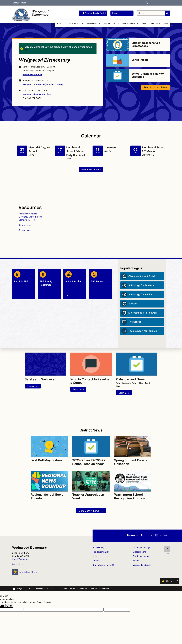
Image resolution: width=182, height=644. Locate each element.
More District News (89, 511)
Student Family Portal (93, 13)
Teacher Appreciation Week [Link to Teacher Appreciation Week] (88, 496)
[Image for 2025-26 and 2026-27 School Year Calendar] (91, 447)
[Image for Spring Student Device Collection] (133, 447)
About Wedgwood (21, 559)
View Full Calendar (91, 170)
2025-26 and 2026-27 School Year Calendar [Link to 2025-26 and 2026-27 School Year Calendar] (89, 462)
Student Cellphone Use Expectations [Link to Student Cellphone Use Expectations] (146, 44)
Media (136, 561)
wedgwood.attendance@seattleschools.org (43, 84)
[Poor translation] (9, 606)
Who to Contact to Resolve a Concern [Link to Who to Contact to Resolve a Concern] (90, 381)
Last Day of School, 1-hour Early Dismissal (76, 151)
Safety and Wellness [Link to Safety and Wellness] (39, 379)
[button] (28, 3)
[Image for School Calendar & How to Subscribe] (117, 76)
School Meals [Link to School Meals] (140, 60)
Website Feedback (142, 565)
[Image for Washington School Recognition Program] (133, 481)
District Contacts (141, 556)
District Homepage (142, 547)
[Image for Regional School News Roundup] (49, 481)
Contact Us (18, 564)
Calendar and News (159, 23)
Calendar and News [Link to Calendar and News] (130, 379)
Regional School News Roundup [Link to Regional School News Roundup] (47, 496)
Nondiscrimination (101, 552)
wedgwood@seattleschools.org (37, 94)
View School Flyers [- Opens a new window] (24, 572)
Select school (21, 3)
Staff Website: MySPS (103, 565)
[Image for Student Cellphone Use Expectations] (117, 45)
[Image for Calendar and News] (137, 364)
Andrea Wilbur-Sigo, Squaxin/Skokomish (94, 588)
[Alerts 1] (170, 581)
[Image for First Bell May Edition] (49, 447)
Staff (144, 23)
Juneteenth (111, 147)
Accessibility (98, 547)
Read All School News (156, 87)
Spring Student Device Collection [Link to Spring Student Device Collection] (131, 462)
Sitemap (96, 561)
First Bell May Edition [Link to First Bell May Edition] (46, 460)
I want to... (122, 13)
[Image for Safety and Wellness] (45, 364)
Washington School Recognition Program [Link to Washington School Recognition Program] (130, 496)
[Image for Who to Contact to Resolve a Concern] (91, 364)
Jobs (95, 556)
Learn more (33, 386)
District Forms (140, 552)
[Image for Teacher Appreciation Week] (91, 481)
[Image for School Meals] (117, 60)
